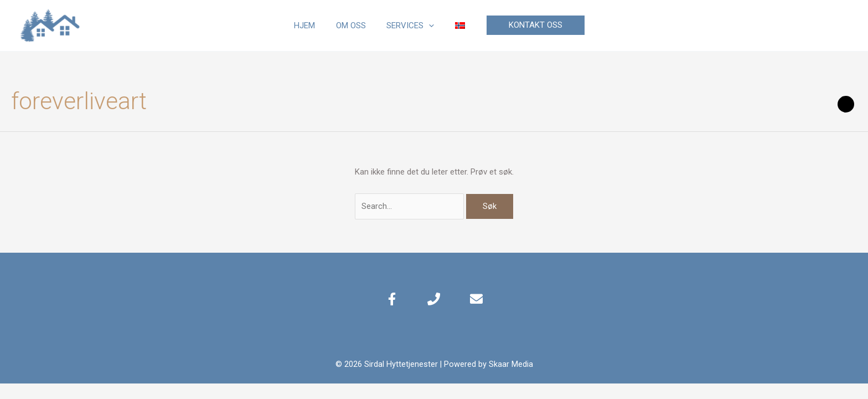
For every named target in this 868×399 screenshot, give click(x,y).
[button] (527, 25)
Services (409, 25)
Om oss (353, 25)
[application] (427, 25)
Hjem (311, 25)
